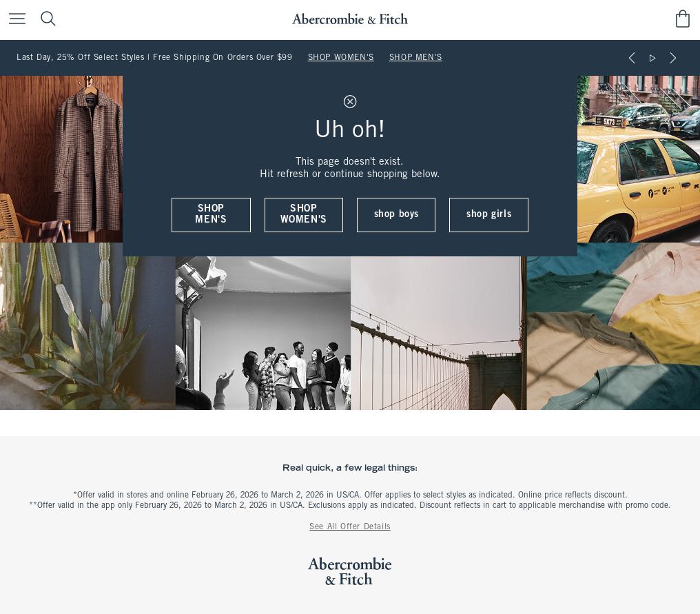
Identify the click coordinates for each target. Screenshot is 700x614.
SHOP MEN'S (416, 58)
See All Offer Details (350, 527)
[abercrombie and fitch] (350, 19)
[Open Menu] (14, 20)
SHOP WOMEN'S (341, 58)
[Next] (673, 58)
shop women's (304, 215)
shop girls (489, 215)
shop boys (397, 215)
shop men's (211, 215)
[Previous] (632, 58)
